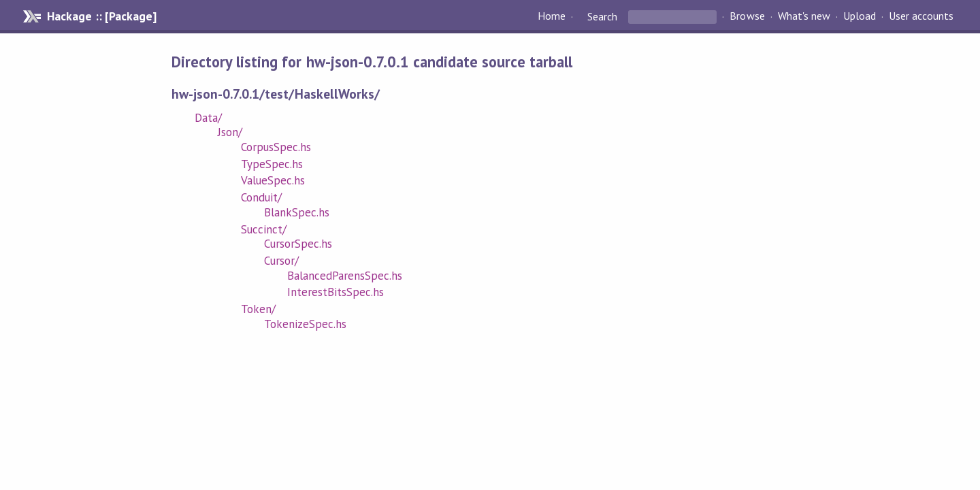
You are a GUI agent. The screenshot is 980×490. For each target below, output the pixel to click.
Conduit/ (261, 197)
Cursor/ (281, 261)
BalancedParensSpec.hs (345, 276)
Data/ (208, 118)
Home (552, 16)
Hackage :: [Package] (101, 16)
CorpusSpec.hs (276, 147)
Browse (747, 16)
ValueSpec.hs (273, 180)
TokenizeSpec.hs (305, 324)
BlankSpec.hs (297, 212)
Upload (860, 16)
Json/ (230, 132)
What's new (804, 16)
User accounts (921, 16)
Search (602, 16)
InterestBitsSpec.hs (336, 292)
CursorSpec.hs (298, 244)
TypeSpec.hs (272, 164)
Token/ (258, 309)
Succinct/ (264, 229)
